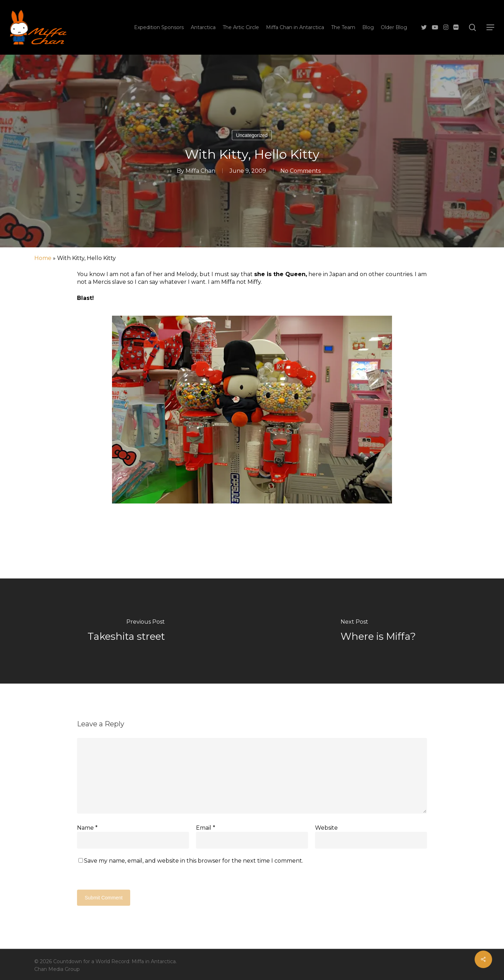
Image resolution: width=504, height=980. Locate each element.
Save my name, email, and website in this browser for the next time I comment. (194, 861)
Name (87, 828)
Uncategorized (252, 135)
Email (206, 828)
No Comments (300, 171)
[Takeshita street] (126, 631)
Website (326, 828)
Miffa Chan (200, 171)
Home (43, 258)
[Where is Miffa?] (378, 631)
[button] (490, 28)
